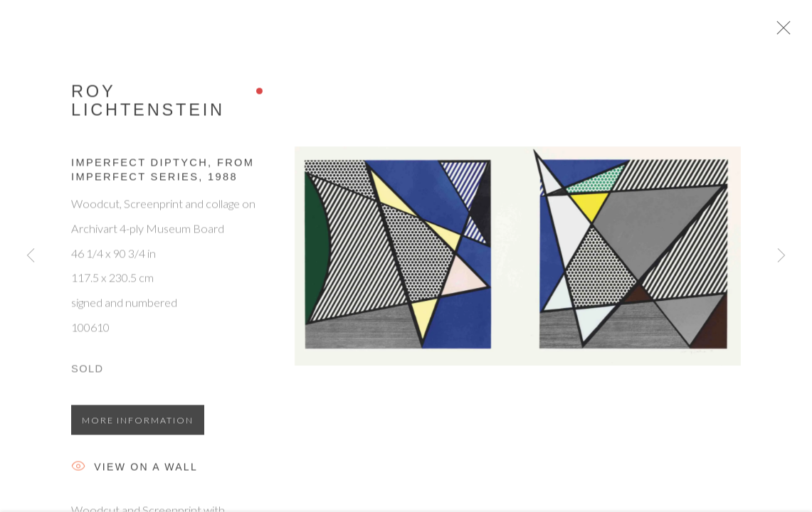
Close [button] (801, 32)
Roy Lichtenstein (148, 107)
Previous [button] (31, 256)
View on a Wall (135, 475)
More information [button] (138, 427)
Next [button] (781, 256)
